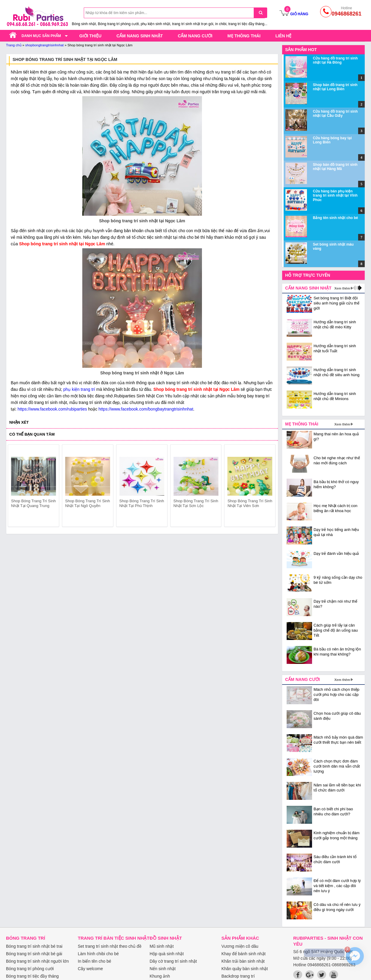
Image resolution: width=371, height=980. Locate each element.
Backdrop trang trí (238, 976)
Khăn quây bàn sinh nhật (245, 969)
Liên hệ (284, 36)
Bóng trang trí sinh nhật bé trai (34, 946)
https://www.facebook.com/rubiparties (52, 409)
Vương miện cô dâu (240, 946)
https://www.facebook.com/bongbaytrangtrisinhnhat (146, 409)
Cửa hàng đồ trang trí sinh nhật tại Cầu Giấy (335, 114)
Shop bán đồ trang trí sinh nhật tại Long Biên (335, 87)
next (268, 487)
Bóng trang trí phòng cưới (30, 969)
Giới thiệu (90, 36)
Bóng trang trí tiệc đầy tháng (32, 976)
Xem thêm (342, 288)
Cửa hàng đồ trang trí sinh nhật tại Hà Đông (335, 60)
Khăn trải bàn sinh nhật (243, 961)
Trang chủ (14, 45)
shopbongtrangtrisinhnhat (44, 45)
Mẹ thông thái (244, 36)
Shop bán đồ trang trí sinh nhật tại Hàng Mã (335, 167)
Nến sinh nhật (163, 969)
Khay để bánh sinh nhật (244, 954)
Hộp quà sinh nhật (167, 954)
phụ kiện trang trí (79, 389)
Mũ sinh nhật (162, 946)
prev (16, 487)
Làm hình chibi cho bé (98, 954)
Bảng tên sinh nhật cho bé (336, 218)
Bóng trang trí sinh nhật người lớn (37, 961)
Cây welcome (90, 969)
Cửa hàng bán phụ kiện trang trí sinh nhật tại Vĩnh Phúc (335, 196)
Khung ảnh (160, 976)
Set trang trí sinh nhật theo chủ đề (110, 946)
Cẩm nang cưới (195, 36)
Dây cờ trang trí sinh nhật (173, 961)
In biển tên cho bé (95, 961)
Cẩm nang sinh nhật (140, 36)
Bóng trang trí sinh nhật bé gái (34, 954)
